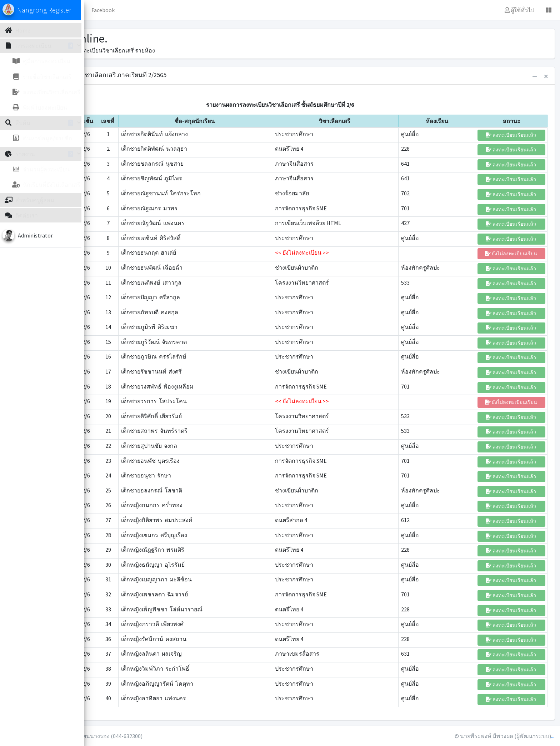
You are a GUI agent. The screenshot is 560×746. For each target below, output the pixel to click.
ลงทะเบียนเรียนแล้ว (511, 135)
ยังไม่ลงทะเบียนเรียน (512, 254)
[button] (100, 10)
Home (122, 10)
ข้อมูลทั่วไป (155, 10)
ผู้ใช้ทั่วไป (519, 10)
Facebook (192, 10)
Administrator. (41, 235)
